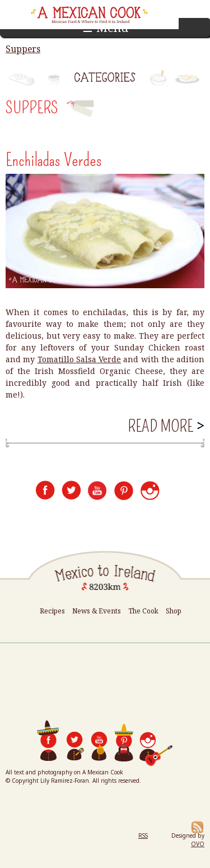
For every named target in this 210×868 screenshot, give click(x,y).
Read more (165, 426)
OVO (198, 844)
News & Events (97, 611)
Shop (174, 611)
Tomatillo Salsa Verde (80, 359)
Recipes (52, 611)
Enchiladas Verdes (54, 160)
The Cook (143, 611)
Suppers (23, 49)
